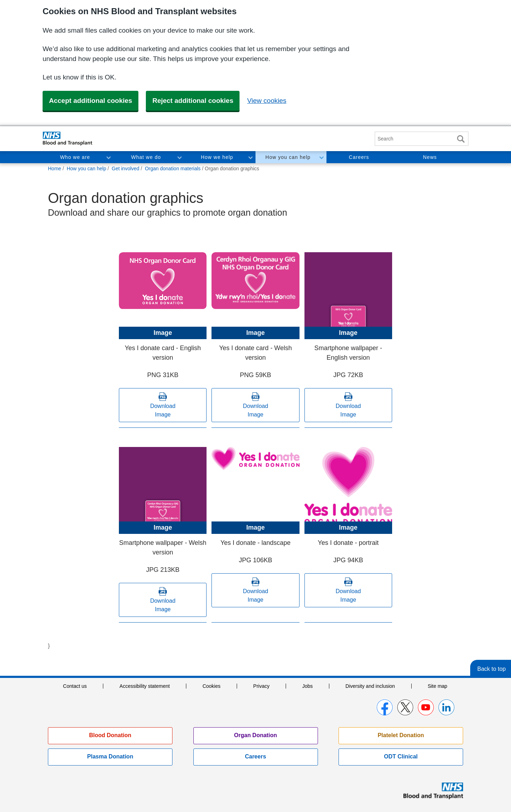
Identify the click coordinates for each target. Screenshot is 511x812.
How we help (217, 157)
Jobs (308, 686)
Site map (437, 686)
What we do (146, 157)
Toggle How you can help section (321, 157)
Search (461, 139)
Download (163, 411)
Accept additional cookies (90, 101)
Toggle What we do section (179, 157)
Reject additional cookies (193, 101)
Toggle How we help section (250, 157)
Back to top (491, 669)
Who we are (75, 157)
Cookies (212, 686)
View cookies (267, 101)
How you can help (288, 157)
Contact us (75, 686)
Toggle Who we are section (108, 157)
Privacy (262, 686)
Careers (359, 157)
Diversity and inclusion (370, 686)
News (430, 157)
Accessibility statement (145, 686)
